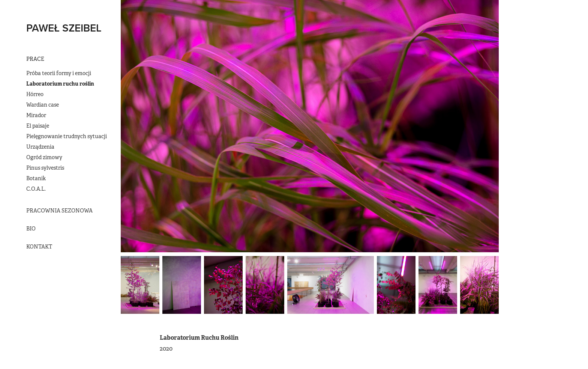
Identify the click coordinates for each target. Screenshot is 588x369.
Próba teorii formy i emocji (59, 73)
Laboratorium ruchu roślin (60, 84)
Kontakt (39, 247)
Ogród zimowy (44, 157)
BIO (31, 229)
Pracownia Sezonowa (59, 211)
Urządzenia (40, 147)
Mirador (36, 115)
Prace (35, 59)
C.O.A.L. (36, 189)
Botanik (36, 178)
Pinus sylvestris (45, 168)
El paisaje (38, 126)
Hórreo (35, 94)
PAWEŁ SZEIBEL (64, 28)
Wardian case (43, 105)
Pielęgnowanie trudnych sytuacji (67, 136)
